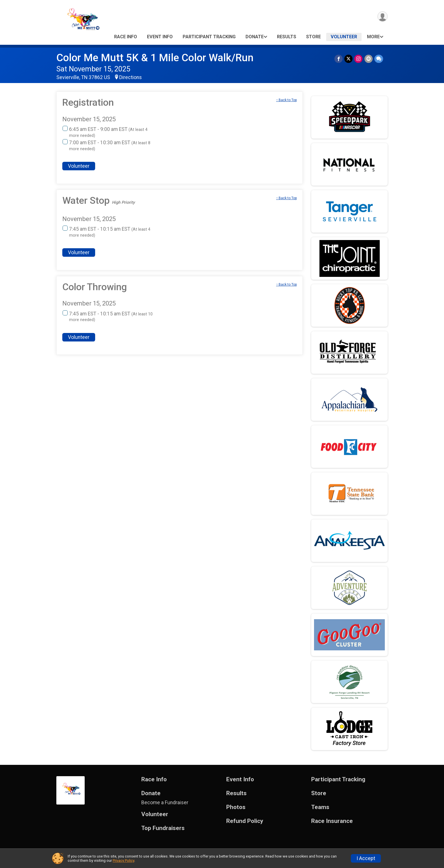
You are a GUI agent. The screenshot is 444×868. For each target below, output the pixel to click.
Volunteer (344, 37)
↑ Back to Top (286, 100)
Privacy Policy (123, 860)
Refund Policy (245, 821)
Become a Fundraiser (165, 803)
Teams (320, 807)
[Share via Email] (369, 59)
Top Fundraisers (163, 828)
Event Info (160, 37)
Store (313, 37)
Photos (236, 807)
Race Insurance (332, 821)
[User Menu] (382, 17)
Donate (255, 37)
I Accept (366, 858)
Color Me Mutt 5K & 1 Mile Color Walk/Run (155, 58)
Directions (131, 77)
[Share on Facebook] (339, 59)
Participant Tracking (209, 37)
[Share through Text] (379, 59)
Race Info (126, 37)
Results (287, 37)
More (373, 37)
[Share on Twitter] (349, 59)
